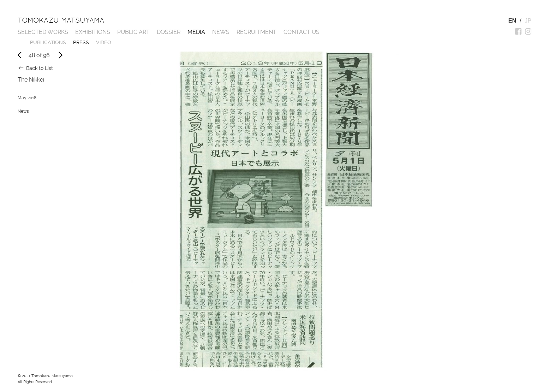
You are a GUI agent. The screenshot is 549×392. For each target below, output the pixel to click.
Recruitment (256, 32)
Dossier (169, 32)
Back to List (40, 68)
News (221, 32)
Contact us (302, 32)
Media (196, 32)
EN (512, 21)
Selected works (43, 32)
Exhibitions (93, 32)
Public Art (133, 32)
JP (528, 21)
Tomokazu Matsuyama (61, 20)
